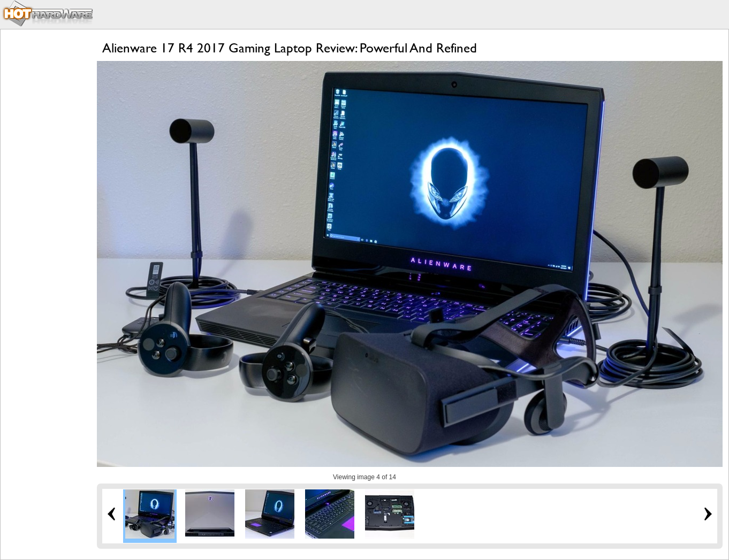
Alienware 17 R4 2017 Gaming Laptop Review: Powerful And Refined (290, 48)
